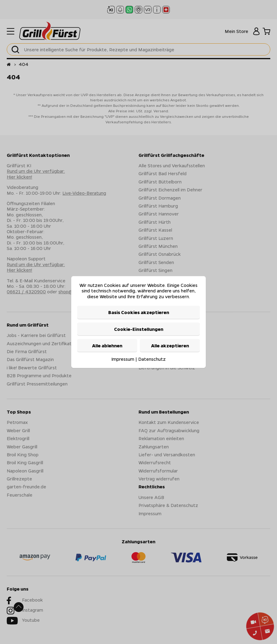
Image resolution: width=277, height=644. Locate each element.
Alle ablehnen (107, 346)
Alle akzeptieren (170, 346)
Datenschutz (152, 359)
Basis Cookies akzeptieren (139, 312)
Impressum (123, 359)
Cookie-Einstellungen (139, 329)
